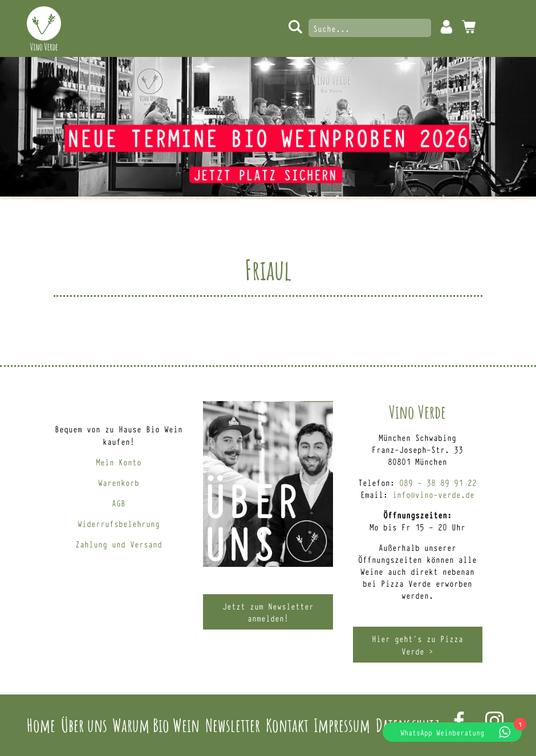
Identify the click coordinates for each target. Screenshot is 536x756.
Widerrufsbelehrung (119, 523)
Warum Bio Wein (156, 725)
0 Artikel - (469, 27)
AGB (119, 503)
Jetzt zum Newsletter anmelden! (268, 612)
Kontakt (287, 725)
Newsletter (233, 725)
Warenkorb (119, 482)
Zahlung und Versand (119, 544)
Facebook (459, 721)
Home (41, 725)
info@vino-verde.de (433, 494)
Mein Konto (446, 27)
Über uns (84, 725)
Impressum (342, 725)
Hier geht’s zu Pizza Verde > (417, 644)
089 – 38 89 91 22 (438, 482)
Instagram (494, 721)
